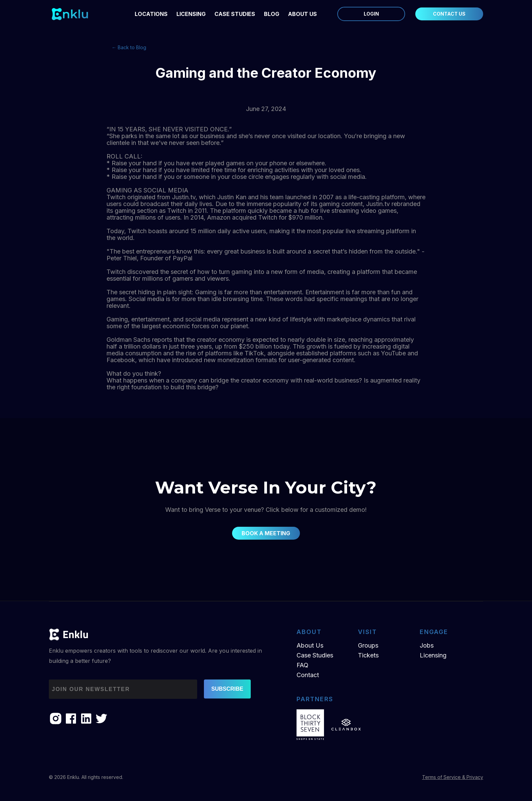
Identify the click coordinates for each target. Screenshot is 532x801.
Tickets (368, 655)
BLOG (272, 14)
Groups (368, 645)
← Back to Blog (129, 47)
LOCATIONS (151, 14)
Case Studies (235, 14)
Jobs (427, 645)
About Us (310, 645)
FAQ (302, 665)
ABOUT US (302, 14)
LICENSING (191, 14)
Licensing (433, 655)
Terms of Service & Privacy (453, 777)
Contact (308, 675)
